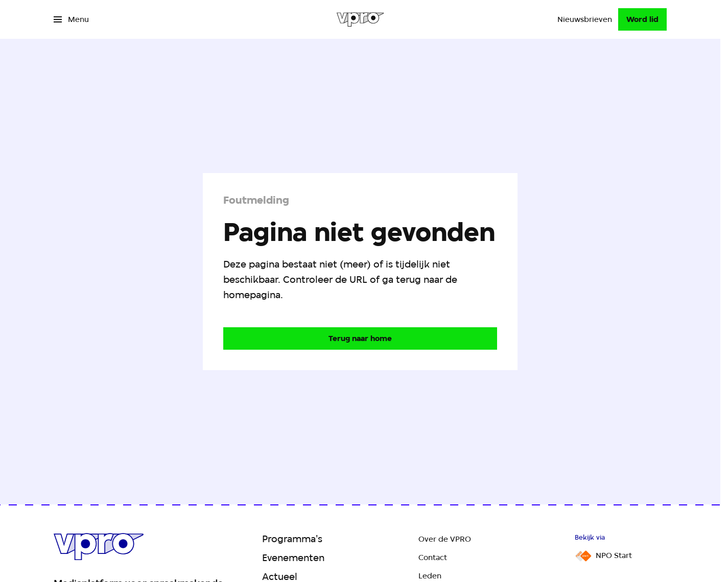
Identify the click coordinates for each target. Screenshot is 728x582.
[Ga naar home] (360, 19)
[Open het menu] (71, 19)
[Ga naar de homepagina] (360, 338)
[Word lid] (642, 19)
